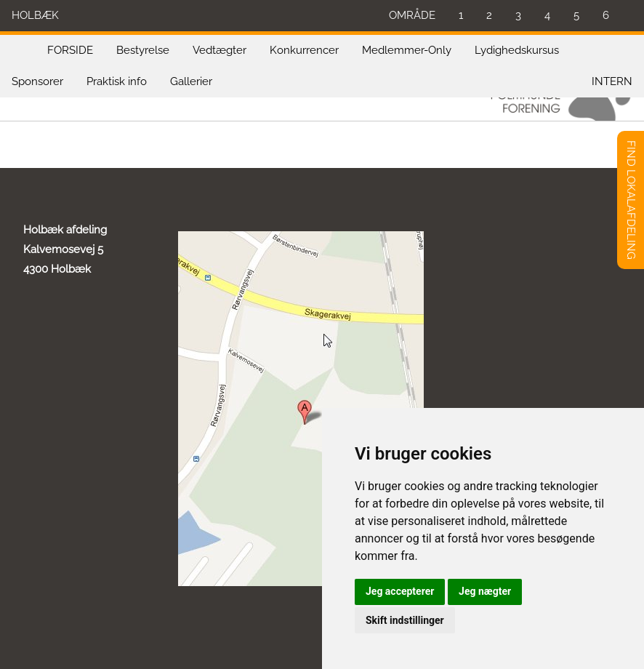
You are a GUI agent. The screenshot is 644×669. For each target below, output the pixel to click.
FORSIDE (70, 50)
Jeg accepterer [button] (400, 591)
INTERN (612, 81)
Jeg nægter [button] (485, 591)
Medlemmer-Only (407, 50)
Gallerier (191, 81)
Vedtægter (220, 50)
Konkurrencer (304, 50)
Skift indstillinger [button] (405, 620)
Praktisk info (117, 81)
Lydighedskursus (517, 50)
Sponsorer (37, 81)
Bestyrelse (143, 50)
